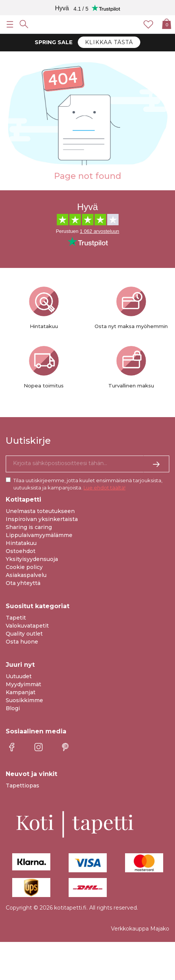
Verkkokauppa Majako (140, 929)
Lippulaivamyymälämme (39, 535)
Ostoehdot (21, 551)
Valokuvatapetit (27, 626)
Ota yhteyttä (23, 583)
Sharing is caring (29, 527)
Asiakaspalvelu (26, 575)
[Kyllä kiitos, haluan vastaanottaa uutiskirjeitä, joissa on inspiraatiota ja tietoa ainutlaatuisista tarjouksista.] (87, 464)
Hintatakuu (21, 543)
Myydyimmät (23, 684)
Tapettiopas (22, 786)
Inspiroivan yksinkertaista (42, 519)
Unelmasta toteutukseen (40, 511)
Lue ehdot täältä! (104, 488)
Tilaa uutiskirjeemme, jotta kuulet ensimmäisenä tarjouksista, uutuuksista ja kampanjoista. (88, 484)
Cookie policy (24, 567)
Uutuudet (19, 676)
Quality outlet (24, 634)
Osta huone (22, 642)
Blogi (13, 708)
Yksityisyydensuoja (32, 559)
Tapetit (16, 618)
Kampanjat (21, 692)
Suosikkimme (24, 700)
